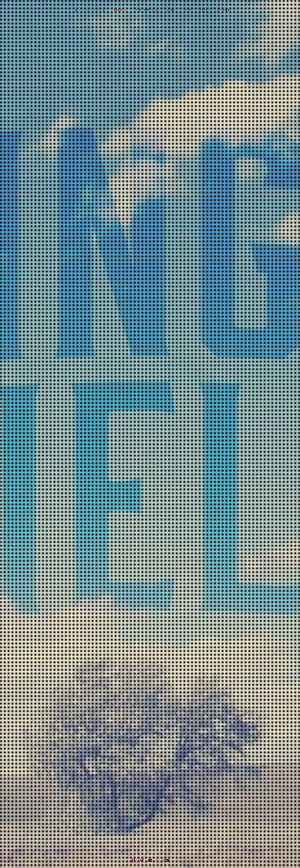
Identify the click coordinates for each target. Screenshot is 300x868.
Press (187, 10)
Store (204, 10)
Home (75, 10)
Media (171, 10)
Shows (118, 10)
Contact (223, 10)
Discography (145, 10)
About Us (94, 10)
